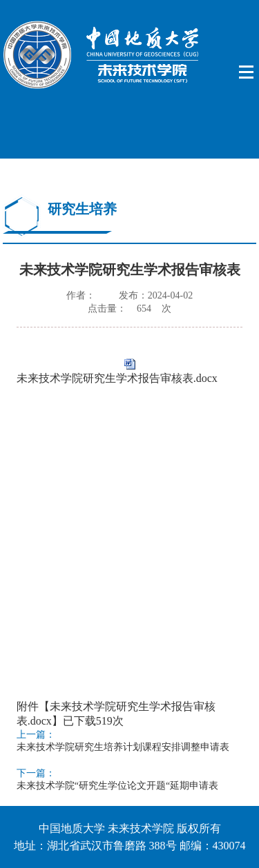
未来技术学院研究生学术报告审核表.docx (117, 378)
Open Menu (247, 72)
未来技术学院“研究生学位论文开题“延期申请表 (117, 786)
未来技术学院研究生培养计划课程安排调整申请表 (123, 747)
